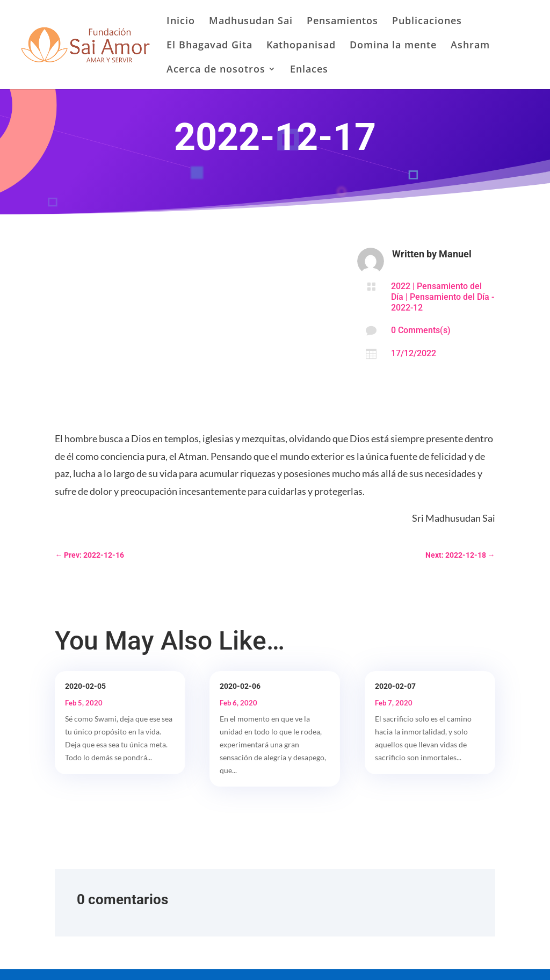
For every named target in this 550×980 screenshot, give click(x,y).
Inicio (181, 22)
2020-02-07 (395, 686)
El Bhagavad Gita (209, 46)
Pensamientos (342, 22)
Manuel (455, 254)
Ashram (470, 46)
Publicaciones (427, 22)
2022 (401, 286)
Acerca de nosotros (216, 70)
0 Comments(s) (421, 330)
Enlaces (309, 70)
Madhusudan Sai (251, 22)
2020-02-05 (85, 686)
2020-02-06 (240, 686)
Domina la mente (393, 46)
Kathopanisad (301, 46)
